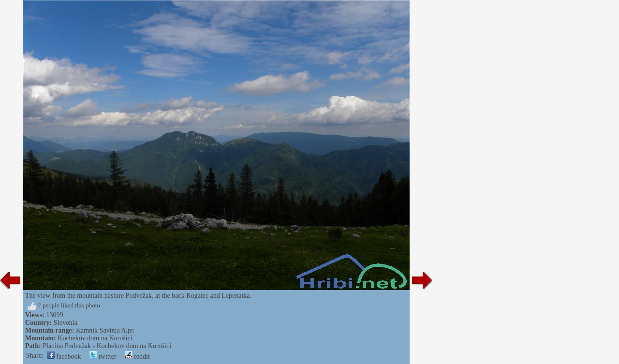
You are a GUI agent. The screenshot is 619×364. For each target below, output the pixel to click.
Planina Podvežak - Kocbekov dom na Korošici (107, 346)
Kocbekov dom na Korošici (95, 338)
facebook (64, 357)
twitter (103, 357)
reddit (137, 357)
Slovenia (66, 323)
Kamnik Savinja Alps (105, 330)
